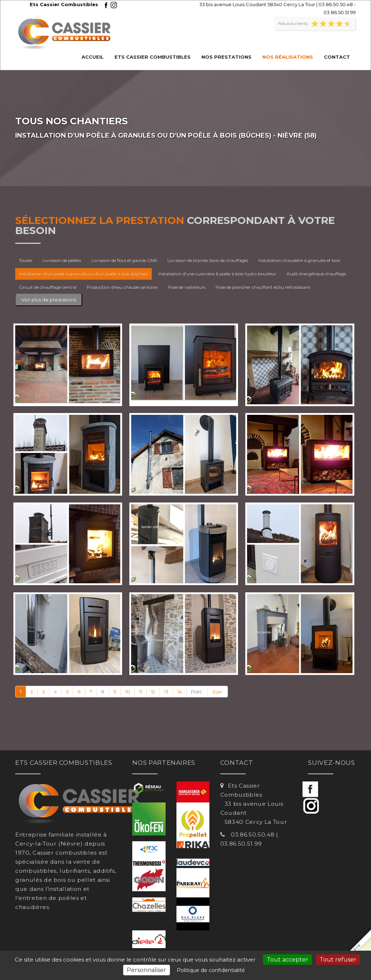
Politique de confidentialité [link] (211, 970)
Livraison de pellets (62, 260)
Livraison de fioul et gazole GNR (124, 260)
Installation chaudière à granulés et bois (299, 260)
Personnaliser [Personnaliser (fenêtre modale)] (147, 970)
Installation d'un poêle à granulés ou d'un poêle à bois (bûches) (84, 274)
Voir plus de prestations (49, 300)
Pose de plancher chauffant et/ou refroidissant (263, 287)
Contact (337, 57)
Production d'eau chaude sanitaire (122, 287)
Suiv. (218, 692)
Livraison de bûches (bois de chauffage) (208, 260)
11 (141, 692)
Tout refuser (338, 960)
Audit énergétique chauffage (316, 274)
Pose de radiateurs (187, 287)
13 (166, 692)
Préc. (197, 692)
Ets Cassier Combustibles (153, 57)
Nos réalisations (288, 57)
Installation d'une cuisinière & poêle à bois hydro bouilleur (217, 274)
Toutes (26, 260)
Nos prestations (226, 57)
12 (153, 692)
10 (128, 692)
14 (180, 692)
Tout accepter (287, 960)
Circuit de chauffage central (48, 287)
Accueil (93, 57)
